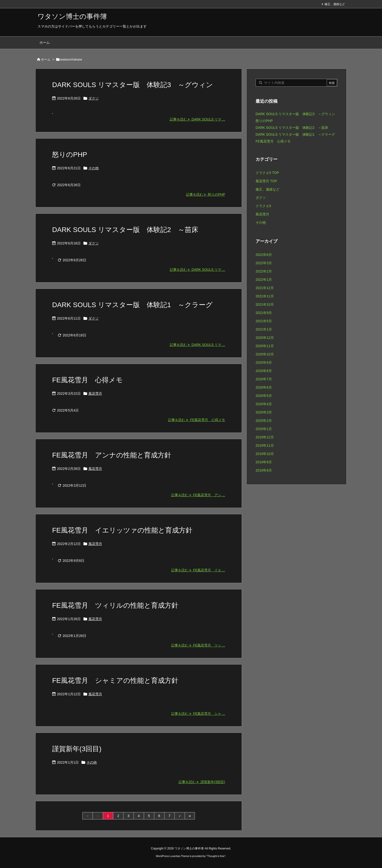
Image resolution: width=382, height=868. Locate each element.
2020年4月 (264, 404)
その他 (94, 168)
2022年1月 (264, 280)
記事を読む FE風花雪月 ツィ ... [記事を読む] (198, 645)
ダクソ (94, 98)
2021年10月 (265, 304)
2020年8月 (264, 371)
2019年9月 (264, 462)
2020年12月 (265, 338)
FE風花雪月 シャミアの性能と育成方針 (115, 681)
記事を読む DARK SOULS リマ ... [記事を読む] (197, 119)
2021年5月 (264, 321)
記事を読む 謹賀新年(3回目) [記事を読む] (202, 782)
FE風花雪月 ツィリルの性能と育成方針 (115, 605)
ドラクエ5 (263, 206)
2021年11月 (265, 296)
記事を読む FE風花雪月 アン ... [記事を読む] (198, 495)
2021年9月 (264, 313)
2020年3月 (264, 412)
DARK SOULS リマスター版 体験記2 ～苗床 (125, 230)
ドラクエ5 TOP (267, 173)
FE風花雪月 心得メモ (87, 380)
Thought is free (216, 856)
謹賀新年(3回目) (77, 749)
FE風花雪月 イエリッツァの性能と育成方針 (122, 530)
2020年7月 (264, 379)
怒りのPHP (70, 155)
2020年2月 (264, 421)
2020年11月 (265, 346)
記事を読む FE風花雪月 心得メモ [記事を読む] (197, 420)
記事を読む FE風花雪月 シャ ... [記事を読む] (198, 714)
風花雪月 (95, 394)
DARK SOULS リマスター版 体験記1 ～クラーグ (132, 305)
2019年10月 (265, 454)
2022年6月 (264, 255)
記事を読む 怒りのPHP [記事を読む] (206, 194)
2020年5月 (264, 396)
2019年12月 (265, 437)
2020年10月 (265, 354)
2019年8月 (264, 470)
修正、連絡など (335, 4)
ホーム (46, 59)
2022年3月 (264, 263)
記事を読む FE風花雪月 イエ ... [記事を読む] (198, 570)
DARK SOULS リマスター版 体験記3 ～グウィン (133, 85)
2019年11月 (265, 445)
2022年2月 (264, 271)
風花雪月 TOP (266, 181)
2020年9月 (264, 363)
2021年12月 (265, 288)
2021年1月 (264, 329)
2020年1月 (264, 429)
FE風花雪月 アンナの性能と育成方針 (112, 455)
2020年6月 (264, 387)
